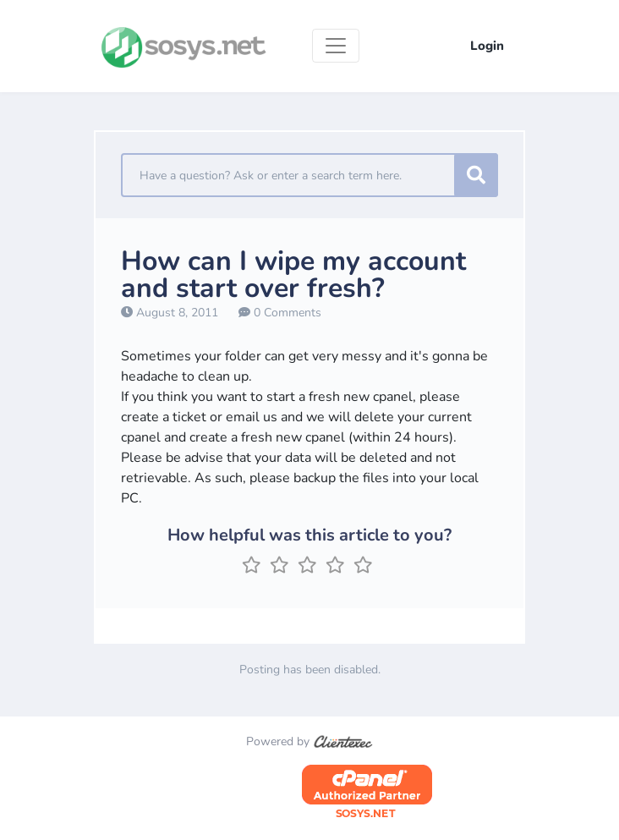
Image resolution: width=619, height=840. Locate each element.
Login (487, 46)
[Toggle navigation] (336, 46)
